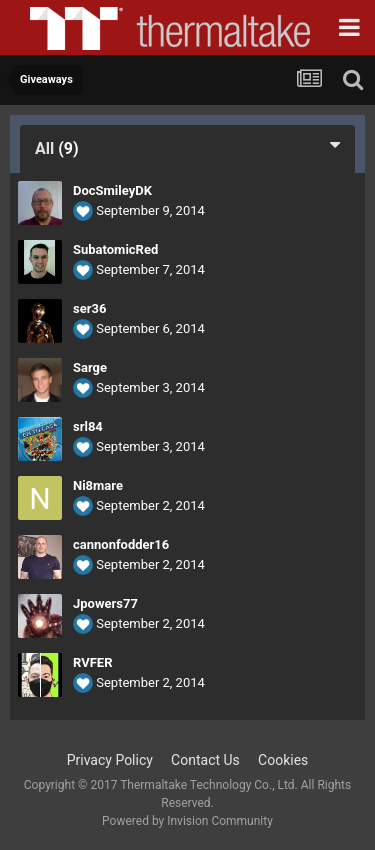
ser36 (89, 308)
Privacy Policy (110, 760)
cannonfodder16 (121, 544)
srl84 (88, 426)
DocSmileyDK (112, 190)
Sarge (90, 367)
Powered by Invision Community (187, 821)
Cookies (283, 760)
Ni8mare (98, 485)
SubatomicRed (115, 249)
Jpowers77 (105, 603)
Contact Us (205, 760)
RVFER (92, 662)
